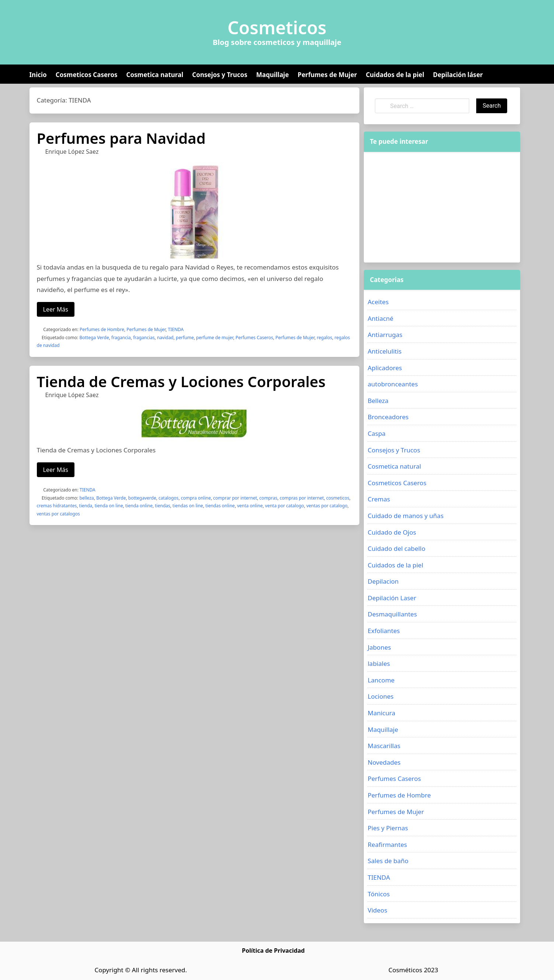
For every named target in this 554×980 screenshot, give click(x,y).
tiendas (162, 506)
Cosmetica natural (155, 75)
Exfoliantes (384, 631)
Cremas (379, 499)
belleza (86, 498)
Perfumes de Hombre (102, 329)
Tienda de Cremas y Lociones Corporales (181, 381)
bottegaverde (142, 498)
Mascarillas (384, 746)
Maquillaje (273, 75)
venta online (250, 506)
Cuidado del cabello (396, 548)
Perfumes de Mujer (327, 75)
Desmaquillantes (392, 614)
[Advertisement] (442, 207)
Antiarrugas (385, 335)
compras (269, 498)
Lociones (380, 696)
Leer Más (56, 309)
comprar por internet (235, 498)
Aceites (378, 302)
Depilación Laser (392, 598)
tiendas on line (188, 506)
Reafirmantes (387, 845)
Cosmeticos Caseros (87, 75)
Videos (377, 910)
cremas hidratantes (57, 506)
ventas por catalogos (58, 514)
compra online (196, 498)
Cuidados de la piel (395, 75)
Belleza (378, 401)
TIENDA (176, 329)
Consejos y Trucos (220, 75)
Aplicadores (385, 368)
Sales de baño (388, 861)
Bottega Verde (94, 338)
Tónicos (379, 894)
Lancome (381, 680)
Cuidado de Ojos (392, 532)
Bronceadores (388, 417)
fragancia (121, 338)
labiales (379, 663)
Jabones (379, 647)
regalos (325, 338)
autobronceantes (393, 384)
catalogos (168, 498)
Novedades (384, 762)
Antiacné (380, 318)
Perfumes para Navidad (121, 138)
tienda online (139, 506)
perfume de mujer (215, 338)
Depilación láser (458, 75)
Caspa (376, 433)
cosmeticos (338, 498)
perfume (185, 338)
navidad (165, 338)
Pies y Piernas (388, 828)
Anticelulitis (384, 351)
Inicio (38, 75)
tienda (86, 506)
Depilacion (383, 581)
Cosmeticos (277, 28)
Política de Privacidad (273, 951)
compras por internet (302, 498)
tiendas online (220, 506)
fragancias (144, 338)
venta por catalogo (285, 506)
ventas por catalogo (327, 506)
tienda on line (109, 506)
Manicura (381, 713)
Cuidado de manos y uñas (405, 516)
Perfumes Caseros (254, 338)
